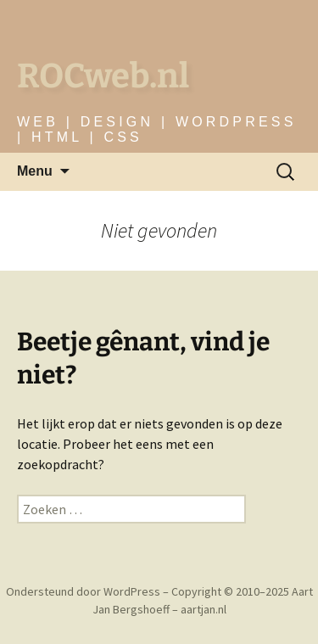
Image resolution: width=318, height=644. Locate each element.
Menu (35, 171)
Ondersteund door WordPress (84, 591)
